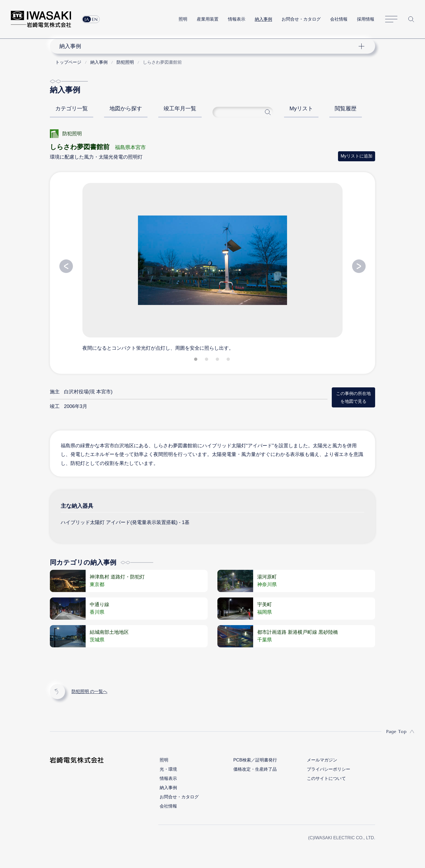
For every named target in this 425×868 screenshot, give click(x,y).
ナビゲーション (210, 46)
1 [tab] (196, 360)
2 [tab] (207, 360)
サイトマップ (391, 19)
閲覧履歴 (346, 108)
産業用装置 (208, 19)
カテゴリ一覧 (72, 108)
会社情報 (339, 19)
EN (95, 19)
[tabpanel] (212, 267)
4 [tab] (229, 360)
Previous (66, 266)
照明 (183, 19)
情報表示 (237, 19)
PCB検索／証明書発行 (255, 760)
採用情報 (366, 19)
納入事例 (263, 19)
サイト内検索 (411, 19)
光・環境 (168, 769)
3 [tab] (218, 360)
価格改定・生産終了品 (255, 769)
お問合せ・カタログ (301, 19)
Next (359, 266)
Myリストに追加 (357, 156)
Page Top (396, 731)
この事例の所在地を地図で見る (353, 397)
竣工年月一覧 (180, 108)
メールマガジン (322, 760)
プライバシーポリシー (329, 769)
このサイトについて (326, 778)
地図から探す (126, 108)
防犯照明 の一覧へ (89, 691)
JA (87, 19)
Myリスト (301, 108)
